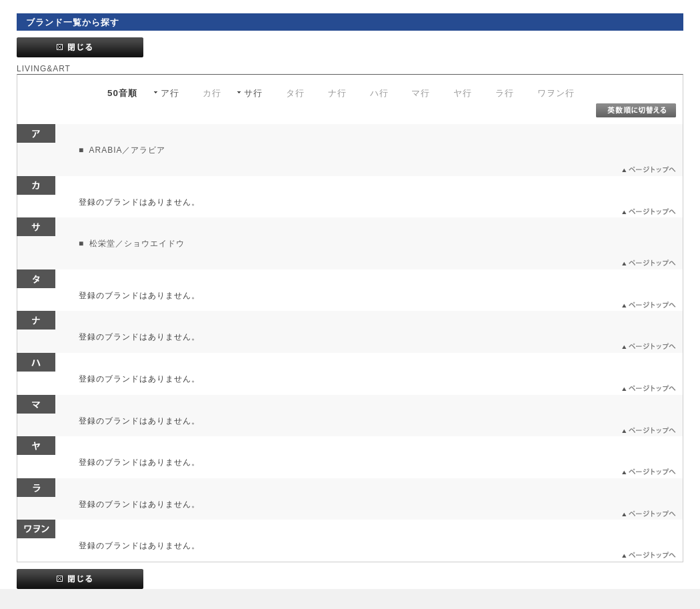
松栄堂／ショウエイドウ (136, 243)
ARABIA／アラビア (126, 150)
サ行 (253, 93)
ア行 (170, 93)
